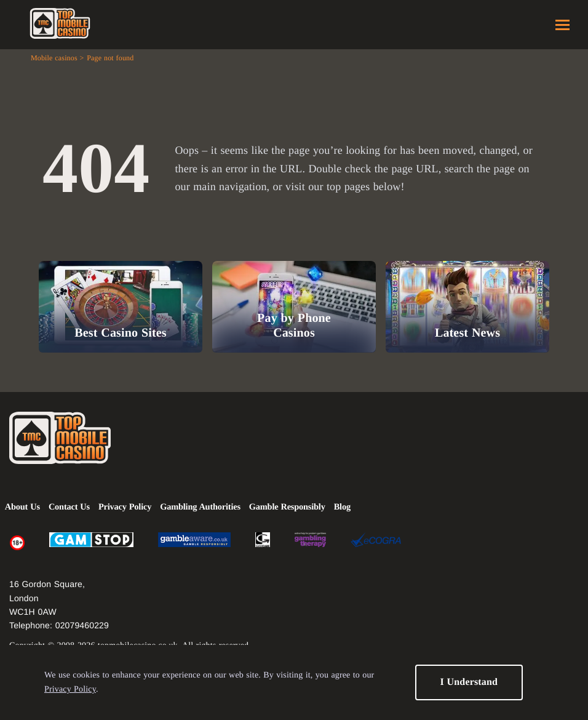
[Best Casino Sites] (121, 307)
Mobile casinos (54, 58)
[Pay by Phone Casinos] (294, 307)
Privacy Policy (70, 690)
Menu (562, 25)
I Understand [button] (469, 682)
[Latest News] (467, 307)
